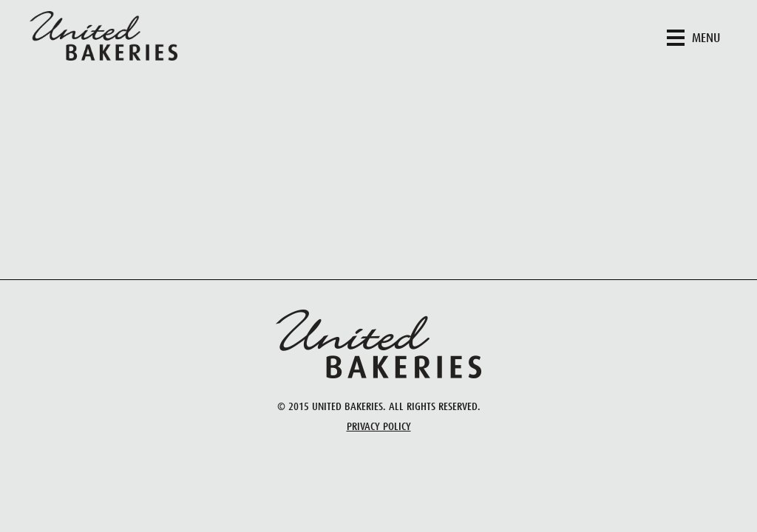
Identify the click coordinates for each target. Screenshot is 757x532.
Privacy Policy (379, 427)
